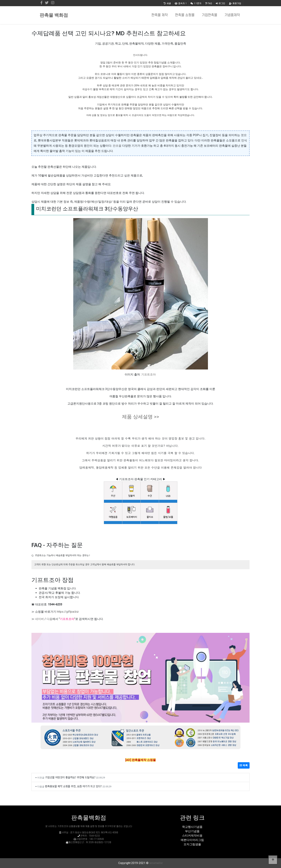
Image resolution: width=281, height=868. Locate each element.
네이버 (39, 619)
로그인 (220, 3)
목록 (244, 765)
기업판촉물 (209, 15)
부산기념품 (192, 831)
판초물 (117, 146)
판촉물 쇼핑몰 (185, 15)
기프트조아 (148, 374)
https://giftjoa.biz (68, 612)
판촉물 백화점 (54, 15)
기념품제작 (232, 15)
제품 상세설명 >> (140, 417)
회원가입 (235, 3)
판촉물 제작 (160, 15)
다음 (49, 619)
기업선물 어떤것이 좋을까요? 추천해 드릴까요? (70, 777)
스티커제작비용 (192, 836)
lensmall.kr (156, 863)
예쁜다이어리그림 (192, 840)
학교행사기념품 (192, 827)
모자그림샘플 (192, 844)
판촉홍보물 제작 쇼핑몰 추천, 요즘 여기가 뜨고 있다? (73, 786)
